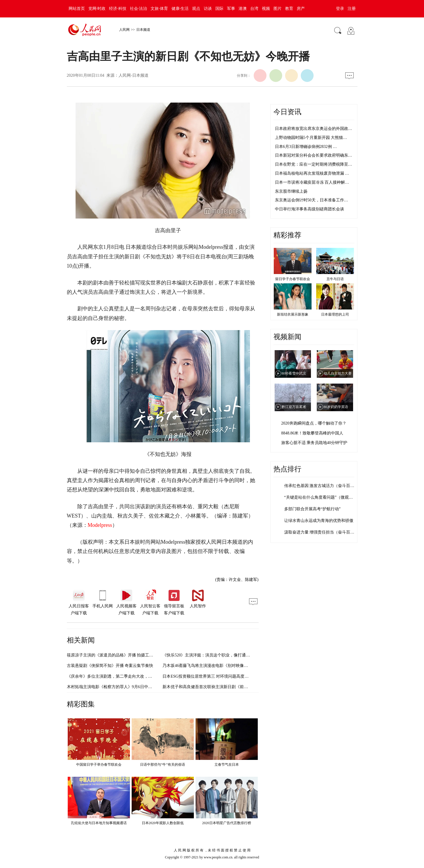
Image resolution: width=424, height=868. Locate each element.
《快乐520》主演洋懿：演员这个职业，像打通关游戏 (210, 655)
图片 (278, 9)
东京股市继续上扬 (291, 191)
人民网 (124, 30)
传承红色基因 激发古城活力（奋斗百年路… (323, 486)
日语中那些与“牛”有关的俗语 (163, 765)
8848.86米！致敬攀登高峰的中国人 (312, 433)
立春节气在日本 (227, 765)
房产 (301, 9)
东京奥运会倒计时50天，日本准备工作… (312, 200)
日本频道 (143, 30)
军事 (231, 9)
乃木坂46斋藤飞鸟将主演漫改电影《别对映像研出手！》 (213, 666)
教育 (289, 9)
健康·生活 (180, 9)
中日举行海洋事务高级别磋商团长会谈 (309, 209)
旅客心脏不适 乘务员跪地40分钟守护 (314, 443)
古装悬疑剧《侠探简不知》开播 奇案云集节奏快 (110, 666)
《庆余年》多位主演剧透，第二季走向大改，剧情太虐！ (118, 676)
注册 (352, 9)
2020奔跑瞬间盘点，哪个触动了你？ (314, 423)
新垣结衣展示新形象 (293, 314)
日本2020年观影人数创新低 (163, 823)
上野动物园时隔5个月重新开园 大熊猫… (311, 138)
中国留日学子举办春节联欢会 (99, 765)
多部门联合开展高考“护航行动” (312, 509)
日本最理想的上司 (335, 314)
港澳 (243, 9)
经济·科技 (118, 9)
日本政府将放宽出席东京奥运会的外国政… (314, 129)
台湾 (254, 9)
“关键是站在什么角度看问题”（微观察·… (321, 497)
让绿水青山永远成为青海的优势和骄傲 (319, 521)
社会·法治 (139, 9)
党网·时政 (97, 9)
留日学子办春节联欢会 (293, 279)
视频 (266, 9)
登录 (340, 9)
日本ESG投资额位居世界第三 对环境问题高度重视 (207, 676)
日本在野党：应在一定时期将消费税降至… (314, 164)
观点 (196, 9)
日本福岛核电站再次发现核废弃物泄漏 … (312, 173)
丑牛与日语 (335, 279)
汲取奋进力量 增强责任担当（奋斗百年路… (323, 532)
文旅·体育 (159, 9)
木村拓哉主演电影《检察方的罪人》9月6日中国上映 (114, 687)
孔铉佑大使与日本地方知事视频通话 (99, 823)
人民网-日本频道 (134, 75)
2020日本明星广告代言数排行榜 (227, 823)
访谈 (208, 9)
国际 (219, 9)
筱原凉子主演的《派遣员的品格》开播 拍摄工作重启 (114, 655)
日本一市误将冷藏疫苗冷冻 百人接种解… (312, 182)
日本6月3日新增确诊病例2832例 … (306, 147)
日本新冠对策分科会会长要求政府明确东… (314, 155)
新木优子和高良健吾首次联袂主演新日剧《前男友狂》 (211, 687)
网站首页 (77, 9)
